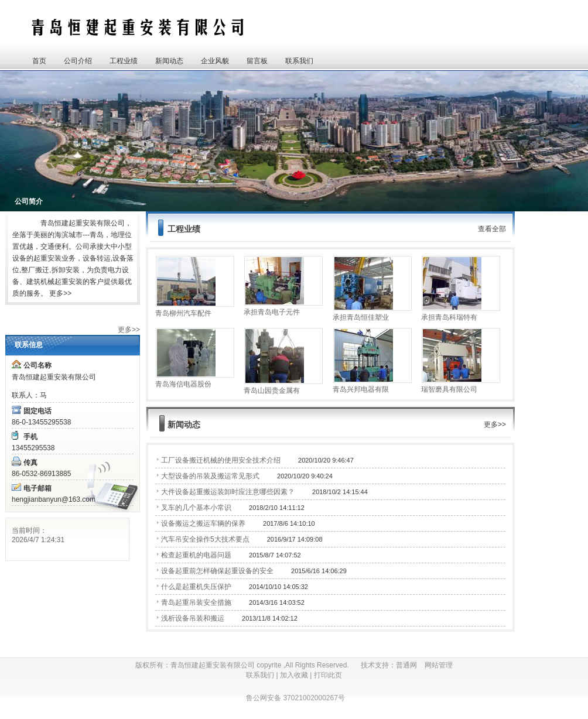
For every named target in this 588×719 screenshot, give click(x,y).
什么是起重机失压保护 (196, 587)
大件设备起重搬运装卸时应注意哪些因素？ (228, 492)
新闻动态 (169, 61)
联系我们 (299, 61)
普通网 (410, 665)
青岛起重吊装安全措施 (196, 602)
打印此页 (328, 675)
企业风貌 (215, 61)
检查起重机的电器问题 (196, 555)
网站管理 (439, 665)
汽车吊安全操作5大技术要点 (205, 539)
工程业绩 (124, 61)
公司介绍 (78, 61)
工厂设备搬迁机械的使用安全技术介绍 (221, 460)
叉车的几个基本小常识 (196, 508)
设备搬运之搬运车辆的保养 (203, 523)
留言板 (257, 61)
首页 (39, 61)
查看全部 (492, 229)
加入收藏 (294, 675)
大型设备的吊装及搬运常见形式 (210, 476)
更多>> (60, 293)
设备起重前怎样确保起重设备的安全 (217, 571)
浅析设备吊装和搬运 (193, 618)
